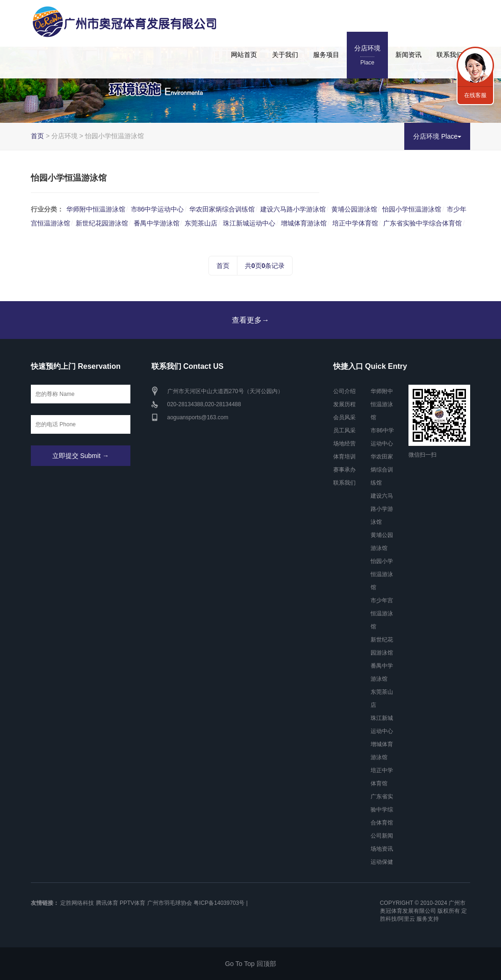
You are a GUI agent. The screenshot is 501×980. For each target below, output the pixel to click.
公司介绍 (344, 391)
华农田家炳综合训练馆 (222, 209)
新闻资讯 (408, 55)
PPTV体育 (132, 903)
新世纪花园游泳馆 (102, 223)
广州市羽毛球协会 (170, 903)
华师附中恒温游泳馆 (96, 209)
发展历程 (344, 404)
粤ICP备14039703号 (219, 903)
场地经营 (344, 444)
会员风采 (344, 417)
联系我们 (450, 55)
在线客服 (475, 95)
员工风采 (344, 430)
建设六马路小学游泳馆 (293, 209)
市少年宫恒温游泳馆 (382, 613)
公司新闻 (382, 836)
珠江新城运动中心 (249, 223)
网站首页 (244, 55)
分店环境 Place (437, 136)
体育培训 (344, 457)
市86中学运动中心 (157, 209)
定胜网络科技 (77, 903)
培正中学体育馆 (355, 223)
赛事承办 (344, 470)
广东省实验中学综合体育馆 (422, 223)
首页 (37, 136)
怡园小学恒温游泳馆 (412, 209)
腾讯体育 (107, 903)
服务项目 (326, 55)
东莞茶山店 (201, 223)
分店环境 (367, 56)
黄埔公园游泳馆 (354, 209)
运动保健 (382, 862)
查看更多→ (250, 320)
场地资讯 (382, 849)
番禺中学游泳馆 (157, 223)
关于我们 (285, 55)
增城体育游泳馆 (304, 223)
